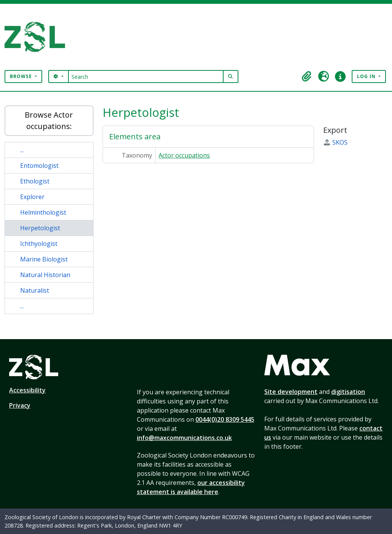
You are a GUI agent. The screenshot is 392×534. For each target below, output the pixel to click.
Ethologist (35, 181)
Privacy (20, 405)
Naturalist (35, 290)
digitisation (348, 392)
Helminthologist (43, 212)
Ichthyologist (39, 244)
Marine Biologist (44, 259)
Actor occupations (184, 155)
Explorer (32, 197)
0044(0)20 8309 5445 (225, 419)
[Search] (146, 77)
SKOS (335, 142)
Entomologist (39, 166)
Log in (367, 76)
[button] (307, 77)
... (22, 150)
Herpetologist (40, 228)
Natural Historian (45, 275)
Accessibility (27, 390)
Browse (22, 76)
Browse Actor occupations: (49, 120)
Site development (291, 392)
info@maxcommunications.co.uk (184, 438)
